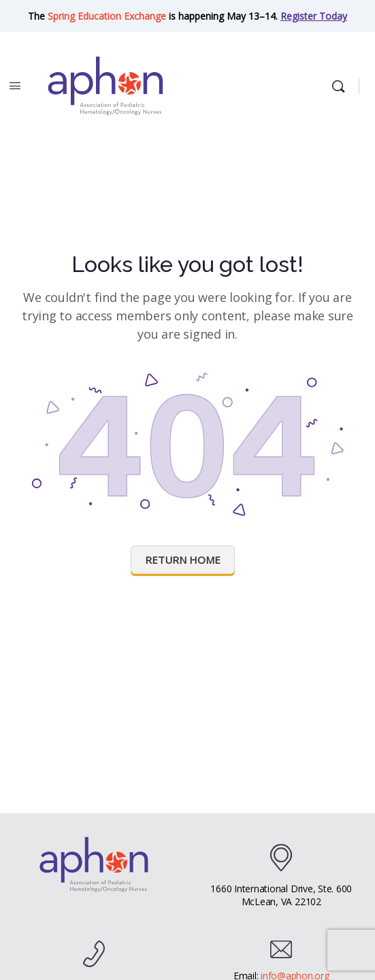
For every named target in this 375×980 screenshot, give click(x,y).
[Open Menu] (15, 85)
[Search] (342, 86)
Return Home (183, 560)
